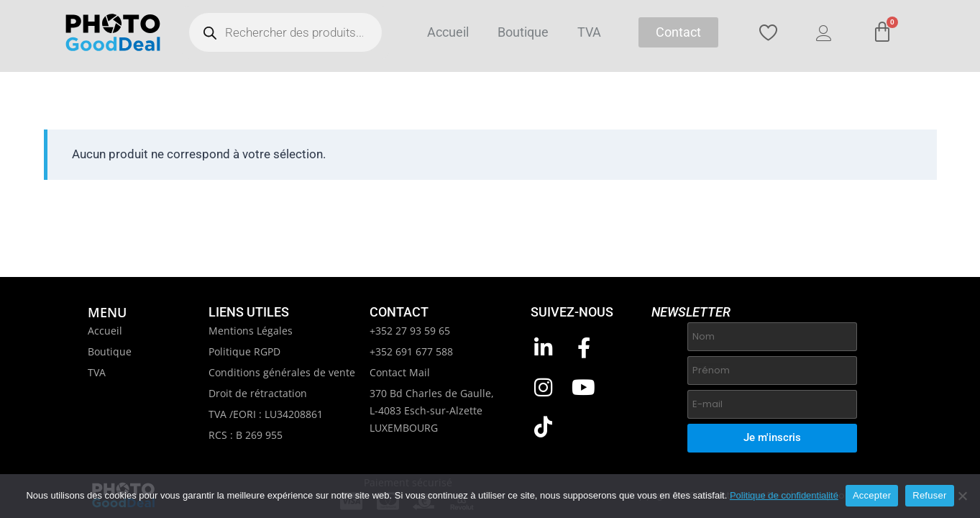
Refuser (929, 495)
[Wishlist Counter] (777, 32)
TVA (589, 32)
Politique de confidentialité (784, 495)
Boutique (523, 32)
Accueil (448, 32)
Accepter (872, 495)
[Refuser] (962, 496)
